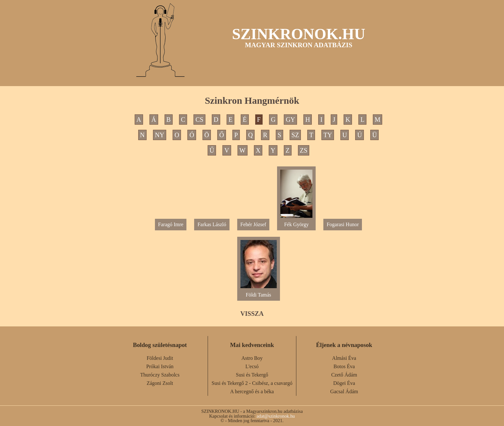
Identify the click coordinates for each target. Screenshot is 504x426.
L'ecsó (252, 366)
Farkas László (212, 224)
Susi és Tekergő (252, 375)
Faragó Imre (171, 224)
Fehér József (253, 224)
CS (199, 120)
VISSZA (252, 314)
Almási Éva (344, 358)
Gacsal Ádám (344, 391)
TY (328, 135)
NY (160, 135)
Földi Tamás (259, 292)
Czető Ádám (344, 375)
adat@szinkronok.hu (276, 416)
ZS (304, 150)
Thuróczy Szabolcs (160, 375)
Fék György (296, 222)
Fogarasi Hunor (343, 224)
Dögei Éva (344, 383)
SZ (295, 135)
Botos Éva (344, 366)
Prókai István (160, 366)
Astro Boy (252, 358)
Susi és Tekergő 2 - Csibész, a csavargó (252, 383)
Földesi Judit (160, 358)
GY (290, 120)
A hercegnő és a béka (252, 391)
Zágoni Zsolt (160, 383)
